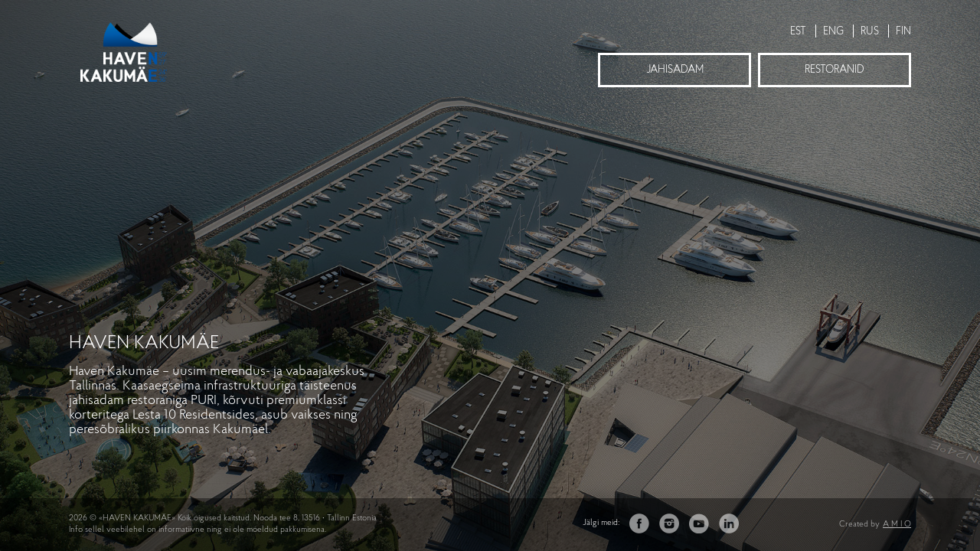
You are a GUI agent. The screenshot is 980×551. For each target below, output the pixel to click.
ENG (833, 32)
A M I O (897, 525)
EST (798, 32)
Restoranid (835, 70)
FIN (903, 32)
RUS (870, 32)
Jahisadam (675, 70)
